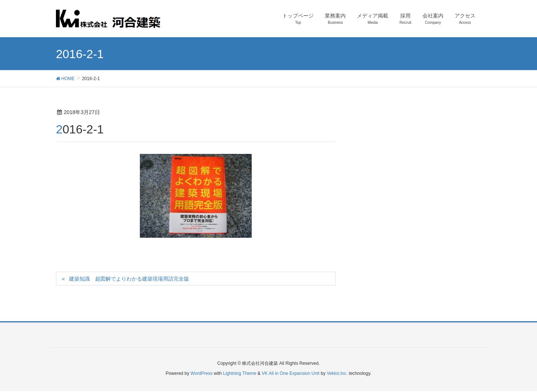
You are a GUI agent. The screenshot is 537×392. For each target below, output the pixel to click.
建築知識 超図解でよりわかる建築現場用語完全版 (129, 279)
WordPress (202, 373)
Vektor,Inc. (337, 373)
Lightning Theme (240, 373)
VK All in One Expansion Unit (291, 373)
